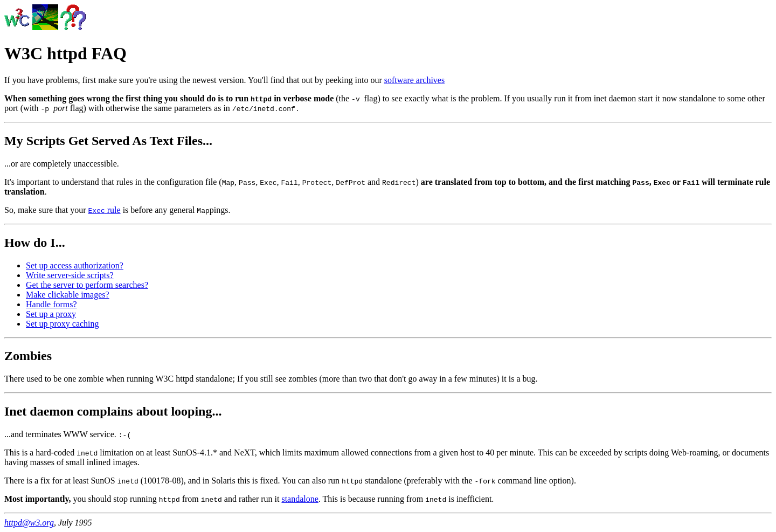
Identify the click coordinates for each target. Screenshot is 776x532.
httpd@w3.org (29, 523)
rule (105, 210)
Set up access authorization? (75, 265)
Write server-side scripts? (70, 275)
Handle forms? (51, 304)
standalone (300, 499)
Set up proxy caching (63, 324)
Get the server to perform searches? (87, 285)
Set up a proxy (51, 314)
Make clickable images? (68, 295)
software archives (414, 80)
